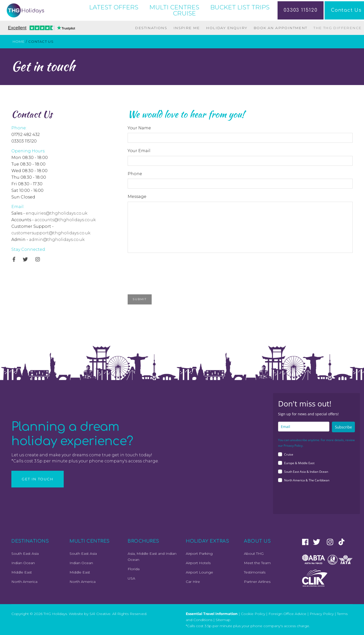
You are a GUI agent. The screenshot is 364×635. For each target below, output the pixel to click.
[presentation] (166, 268)
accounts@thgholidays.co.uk (65, 220)
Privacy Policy (322, 613)
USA (131, 578)
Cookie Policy (253, 613)
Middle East (22, 572)
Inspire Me (187, 28)
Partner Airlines (257, 582)
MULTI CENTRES (174, 7)
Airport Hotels (198, 563)
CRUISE (184, 13)
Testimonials (255, 572)
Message (137, 197)
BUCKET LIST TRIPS (240, 7)
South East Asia (25, 554)
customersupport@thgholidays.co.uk (51, 233)
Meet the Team (257, 563)
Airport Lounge (199, 572)
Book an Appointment (280, 28)
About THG (254, 554)
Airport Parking (199, 554)
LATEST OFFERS (114, 7)
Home (19, 42)
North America (24, 582)
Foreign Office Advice (287, 613)
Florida (134, 569)
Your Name (139, 128)
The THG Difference (337, 28)
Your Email (139, 151)
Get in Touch (38, 479)
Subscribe (343, 427)
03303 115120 (297, 10)
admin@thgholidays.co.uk (57, 240)
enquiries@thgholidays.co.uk (57, 213)
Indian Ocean (23, 563)
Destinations (151, 28)
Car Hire (193, 582)
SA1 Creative (100, 613)
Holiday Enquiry (227, 28)
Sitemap (223, 620)
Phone (135, 174)
